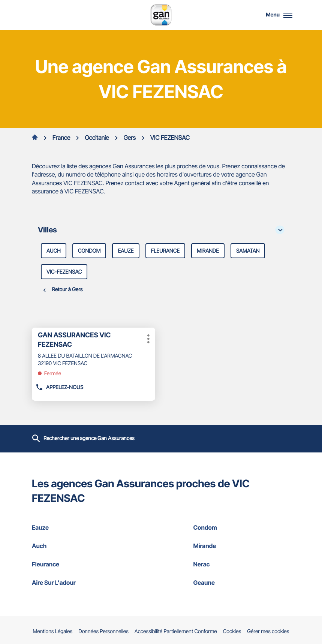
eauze (126, 251)
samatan (248, 251)
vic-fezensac (64, 272)
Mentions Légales (53, 632)
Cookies (232, 632)
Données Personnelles (103, 632)
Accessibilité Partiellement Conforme (176, 632)
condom (89, 251)
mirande (208, 251)
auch (54, 251)
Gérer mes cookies (268, 631)
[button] (288, 15)
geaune (242, 583)
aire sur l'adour (80, 583)
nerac (242, 564)
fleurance (165, 251)
